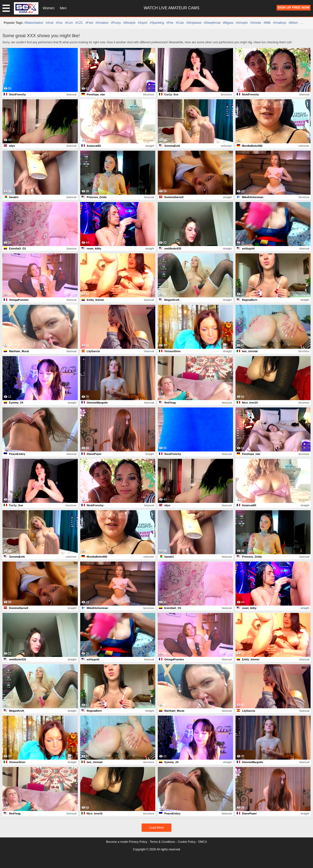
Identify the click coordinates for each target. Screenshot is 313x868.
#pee (170, 23)
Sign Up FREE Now (294, 7)
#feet (89, 23)
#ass (59, 23)
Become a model (117, 842)
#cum (69, 23)
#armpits (242, 23)
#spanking (157, 23)
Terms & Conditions (163, 842)
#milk (267, 23)
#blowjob (129, 23)
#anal (50, 23)
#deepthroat (212, 23)
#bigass (228, 23)
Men (63, 8)
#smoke (256, 23)
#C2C (79, 23)
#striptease (194, 23)
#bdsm (293, 23)
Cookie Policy (187, 842)
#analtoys (280, 23)
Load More (157, 828)
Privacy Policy (138, 842)
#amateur (102, 23)
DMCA (203, 842)
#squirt (143, 23)
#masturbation (34, 23)
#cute (180, 23)
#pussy (116, 23)
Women (49, 8)
